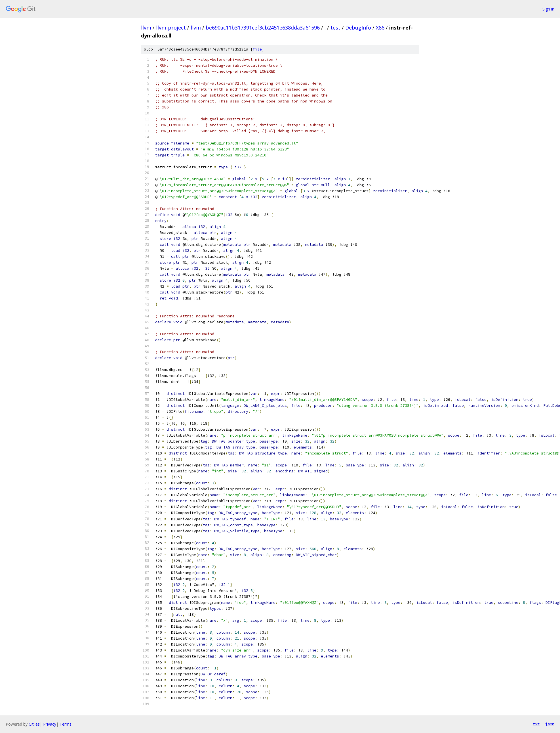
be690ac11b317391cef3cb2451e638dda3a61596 (263, 28)
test (335, 28)
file (257, 49)
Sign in (548, 9)
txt (536, 724)
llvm (146, 28)
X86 (380, 28)
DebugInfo (358, 28)
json (550, 724)
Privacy (50, 724)
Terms (66, 724)
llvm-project (171, 28)
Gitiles (34, 724)
